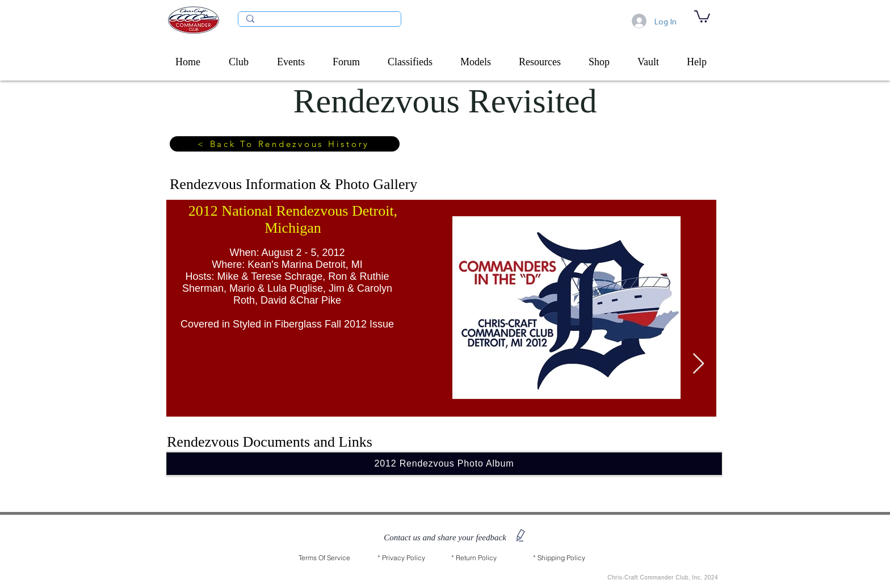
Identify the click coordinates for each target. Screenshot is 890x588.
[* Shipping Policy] (559, 558)
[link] (702, 16)
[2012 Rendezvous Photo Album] (444, 464)
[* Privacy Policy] (401, 558)
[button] (244, 62)
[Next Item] (698, 364)
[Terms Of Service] (324, 558)
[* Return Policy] (474, 558)
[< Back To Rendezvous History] (285, 144)
